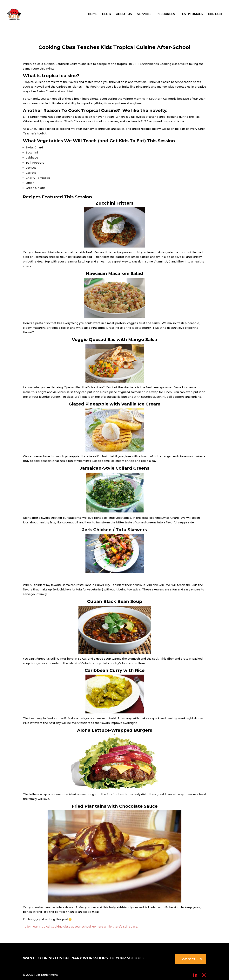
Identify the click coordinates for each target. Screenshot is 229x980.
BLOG (107, 14)
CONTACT (215, 14)
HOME (93, 14)
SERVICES (144, 14)
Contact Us (191, 959)
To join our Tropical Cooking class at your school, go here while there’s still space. (80, 927)
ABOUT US (124, 14)
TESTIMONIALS (191, 14)
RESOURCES (166, 14)
